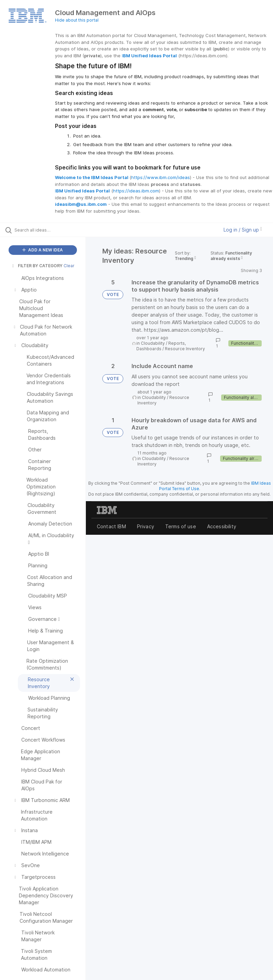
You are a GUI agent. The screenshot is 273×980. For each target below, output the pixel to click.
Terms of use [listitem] (181, 526)
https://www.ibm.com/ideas (161, 177)
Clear (69, 266)
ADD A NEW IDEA (43, 250)
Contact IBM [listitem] (111, 526)
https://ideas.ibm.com (136, 191)
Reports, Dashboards (161, 346)
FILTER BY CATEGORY (37, 266)
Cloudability (153, 343)
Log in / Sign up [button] (243, 230)
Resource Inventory (185, 349)
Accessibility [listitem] (222, 526)
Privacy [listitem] (146, 526)
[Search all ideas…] (46, 230)
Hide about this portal (77, 20)
